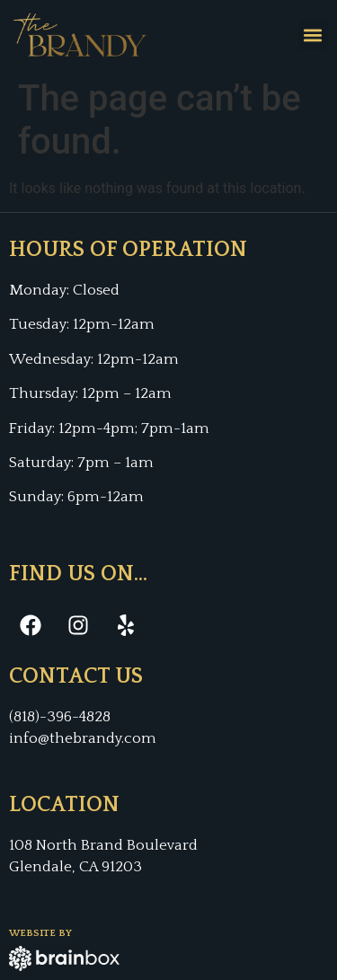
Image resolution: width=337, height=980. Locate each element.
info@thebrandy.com (83, 738)
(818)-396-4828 (60, 717)
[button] (313, 35)
